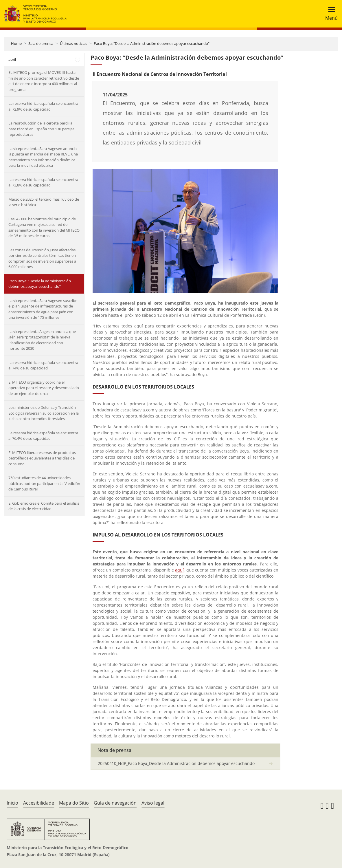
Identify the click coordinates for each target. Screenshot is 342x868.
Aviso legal (153, 803)
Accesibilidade (39, 803)
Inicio (12, 803)
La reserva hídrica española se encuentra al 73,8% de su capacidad (43, 182)
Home (16, 43)
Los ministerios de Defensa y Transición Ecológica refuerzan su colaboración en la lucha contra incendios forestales (44, 413)
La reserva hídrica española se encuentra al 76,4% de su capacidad (43, 436)
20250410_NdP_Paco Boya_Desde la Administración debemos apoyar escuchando (176, 763)
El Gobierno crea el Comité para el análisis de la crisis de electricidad (44, 506)
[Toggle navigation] (330, 14)
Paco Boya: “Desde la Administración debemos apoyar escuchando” (152, 43)
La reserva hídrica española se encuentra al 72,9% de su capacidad (43, 106)
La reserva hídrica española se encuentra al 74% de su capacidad (43, 365)
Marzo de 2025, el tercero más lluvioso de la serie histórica (44, 202)
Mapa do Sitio (74, 803)
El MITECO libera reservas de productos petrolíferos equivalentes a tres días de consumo (42, 458)
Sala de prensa (41, 43)
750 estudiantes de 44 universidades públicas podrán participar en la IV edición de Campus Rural (44, 483)
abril (12, 59)
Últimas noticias (73, 43)
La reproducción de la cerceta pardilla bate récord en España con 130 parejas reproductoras (41, 129)
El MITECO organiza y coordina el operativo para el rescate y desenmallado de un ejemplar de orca (44, 388)
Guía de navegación (115, 803)
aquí (179, 570)
